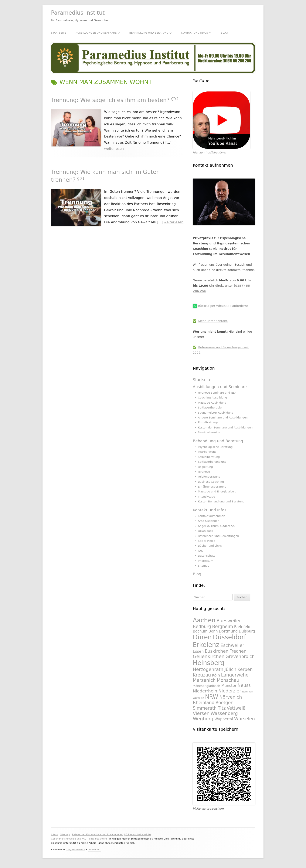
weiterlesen (114, 149)
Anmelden (94, 850)
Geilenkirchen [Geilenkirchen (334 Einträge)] (209, 656)
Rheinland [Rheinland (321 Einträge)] (204, 703)
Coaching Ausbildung (212, 398)
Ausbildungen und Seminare (96, 33)
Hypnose (204, 472)
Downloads (205, 531)
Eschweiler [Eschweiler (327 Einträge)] (232, 645)
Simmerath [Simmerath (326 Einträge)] (205, 708)
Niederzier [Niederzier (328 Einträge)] (230, 691)
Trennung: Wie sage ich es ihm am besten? (110, 100)
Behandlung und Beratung (149, 33)
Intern (55, 835)
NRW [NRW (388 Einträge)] (212, 697)
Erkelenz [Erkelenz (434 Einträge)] (206, 645)
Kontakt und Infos (195, 33)
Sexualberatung (209, 457)
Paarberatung (207, 452)
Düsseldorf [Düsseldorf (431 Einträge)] (230, 637)
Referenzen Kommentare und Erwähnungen (98, 835)
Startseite (59, 33)
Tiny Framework (76, 850)
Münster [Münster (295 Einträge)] (229, 686)
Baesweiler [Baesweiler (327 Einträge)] (229, 621)
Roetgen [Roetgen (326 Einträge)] (224, 703)
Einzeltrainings (208, 422)
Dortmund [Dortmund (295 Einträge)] (228, 631)
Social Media (207, 541)
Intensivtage (206, 497)
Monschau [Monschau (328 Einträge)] (228, 680)
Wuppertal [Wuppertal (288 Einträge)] (224, 719)
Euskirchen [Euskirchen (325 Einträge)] (217, 651)
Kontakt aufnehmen (211, 516)
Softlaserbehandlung (212, 462)
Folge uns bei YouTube (138, 835)
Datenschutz (207, 556)
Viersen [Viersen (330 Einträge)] (201, 713)
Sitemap (204, 566)
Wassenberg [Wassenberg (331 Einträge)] (224, 713)
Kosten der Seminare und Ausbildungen (225, 428)
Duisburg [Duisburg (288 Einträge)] (247, 631)
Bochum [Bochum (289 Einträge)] (200, 631)
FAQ (200, 551)
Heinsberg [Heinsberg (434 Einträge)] (209, 663)
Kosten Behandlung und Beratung (221, 501)
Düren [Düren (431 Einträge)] (202, 637)
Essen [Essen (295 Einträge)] (198, 651)
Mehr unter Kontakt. (213, 321)
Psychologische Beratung (215, 447)
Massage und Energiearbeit (217, 491)
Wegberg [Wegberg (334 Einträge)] (203, 719)
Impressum (205, 561)
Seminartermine (209, 432)
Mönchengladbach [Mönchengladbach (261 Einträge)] (206, 686)
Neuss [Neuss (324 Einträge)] (244, 685)
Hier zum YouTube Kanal (209, 152)
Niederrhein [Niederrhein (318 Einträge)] (205, 691)
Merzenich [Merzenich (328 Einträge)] (204, 680)
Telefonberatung (209, 477)
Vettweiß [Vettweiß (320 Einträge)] (236, 708)
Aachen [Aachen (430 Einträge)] (204, 620)
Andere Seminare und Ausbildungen (223, 418)
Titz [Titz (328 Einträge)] (222, 708)
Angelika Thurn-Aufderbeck (217, 526)
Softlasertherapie (210, 408)
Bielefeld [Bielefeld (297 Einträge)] (242, 627)
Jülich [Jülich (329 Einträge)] (230, 669)
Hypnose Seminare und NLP (217, 393)
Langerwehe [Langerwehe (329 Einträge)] (235, 675)
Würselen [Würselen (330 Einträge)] (244, 719)
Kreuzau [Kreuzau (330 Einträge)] (202, 675)
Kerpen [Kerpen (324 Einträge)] (245, 669)
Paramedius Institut (78, 13)
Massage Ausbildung (212, 403)
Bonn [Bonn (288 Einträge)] (213, 631)
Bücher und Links (210, 546)
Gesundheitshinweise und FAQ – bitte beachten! (79, 839)
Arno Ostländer (208, 521)
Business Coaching (211, 482)
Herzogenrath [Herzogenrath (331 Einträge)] (208, 669)
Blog (224, 33)
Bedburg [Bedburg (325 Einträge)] (202, 627)
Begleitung (205, 467)
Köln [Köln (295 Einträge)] (216, 675)
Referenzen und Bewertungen (218, 536)
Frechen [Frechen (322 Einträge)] (238, 651)
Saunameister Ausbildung (216, 413)
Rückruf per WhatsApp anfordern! (223, 306)
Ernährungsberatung (212, 487)
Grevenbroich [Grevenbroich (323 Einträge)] (240, 657)
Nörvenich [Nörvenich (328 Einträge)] (231, 697)
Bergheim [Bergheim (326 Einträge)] (222, 627)
